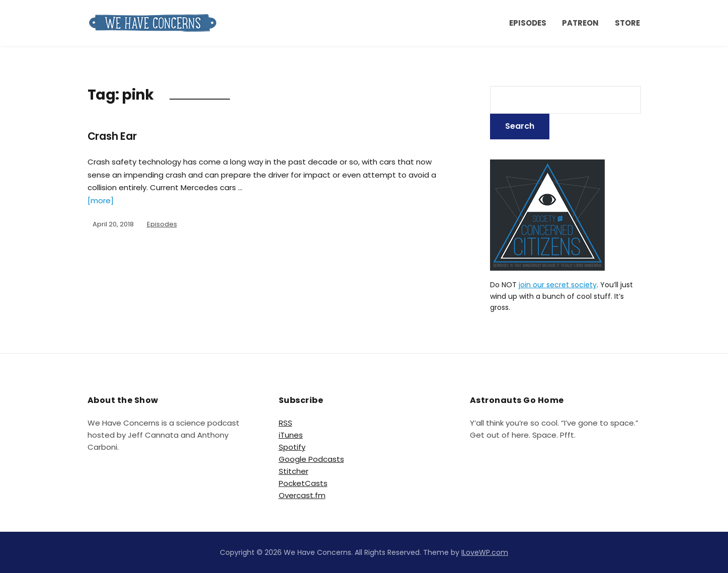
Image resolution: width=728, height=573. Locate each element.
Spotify (292, 447)
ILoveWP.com (485, 552)
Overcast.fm (302, 495)
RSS (286, 423)
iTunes (291, 435)
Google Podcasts (311, 459)
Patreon (580, 23)
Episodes (528, 23)
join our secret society (558, 285)
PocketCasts (303, 483)
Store (627, 23)
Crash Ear (115, 136)
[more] (101, 200)
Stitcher (294, 471)
